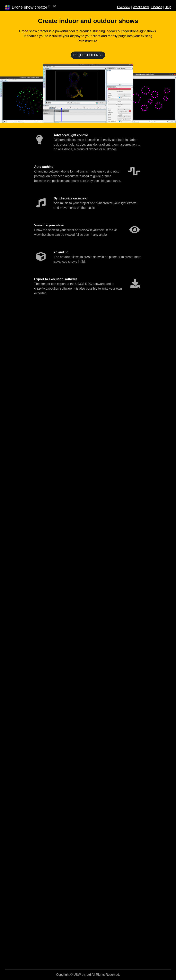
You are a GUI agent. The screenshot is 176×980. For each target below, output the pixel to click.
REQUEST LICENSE (88, 55)
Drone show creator (29, 7)
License (157, 7)
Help (168, 7)
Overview (124, 7)
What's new (141, 7)
